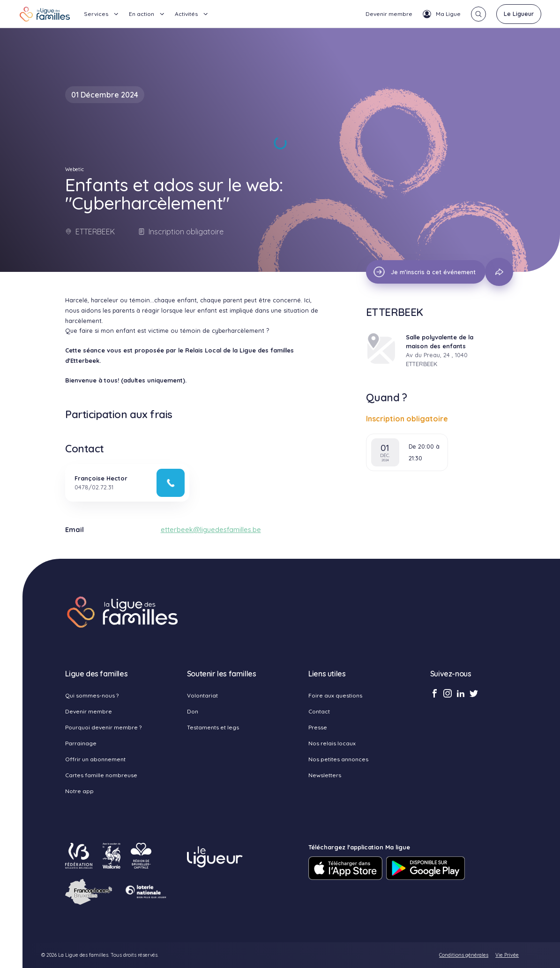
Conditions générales (464, 955)
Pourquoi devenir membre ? (103, 727)
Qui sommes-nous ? (92, 695)
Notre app (79, 791)
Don (193, 711)
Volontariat (202, 695)
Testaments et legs (213, 727)
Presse (318, 727)
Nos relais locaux (332, 743)
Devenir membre (389, 14)
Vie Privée (507, 955)
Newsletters (325, 775)
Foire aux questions (335, 695)
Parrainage (81, 743)
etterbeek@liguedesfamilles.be (211, 530)
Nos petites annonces (338, 759)
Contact (319, 711)
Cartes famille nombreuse (101, 775)
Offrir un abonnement (95, 759)
